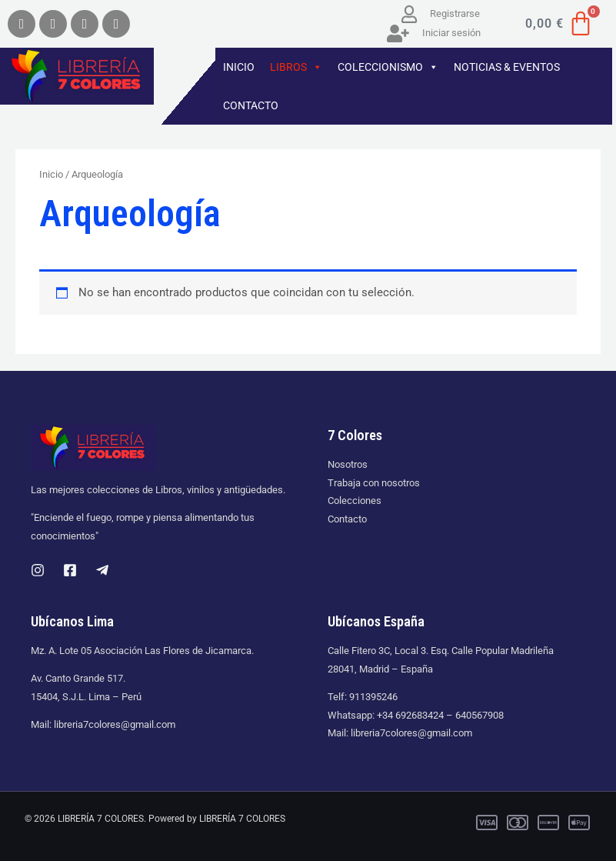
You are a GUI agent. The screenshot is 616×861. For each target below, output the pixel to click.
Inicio (51, 174)
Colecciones (355, 501)
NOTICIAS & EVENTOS (507, 67)
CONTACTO (251, 105)
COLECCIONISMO (388, 67)
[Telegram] (102, 570)
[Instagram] (38, 570)
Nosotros (348, 464)
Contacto (347, 519)
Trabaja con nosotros (374, 483)
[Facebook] (70, 570)
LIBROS (296, 67)
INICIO (239, 67)
